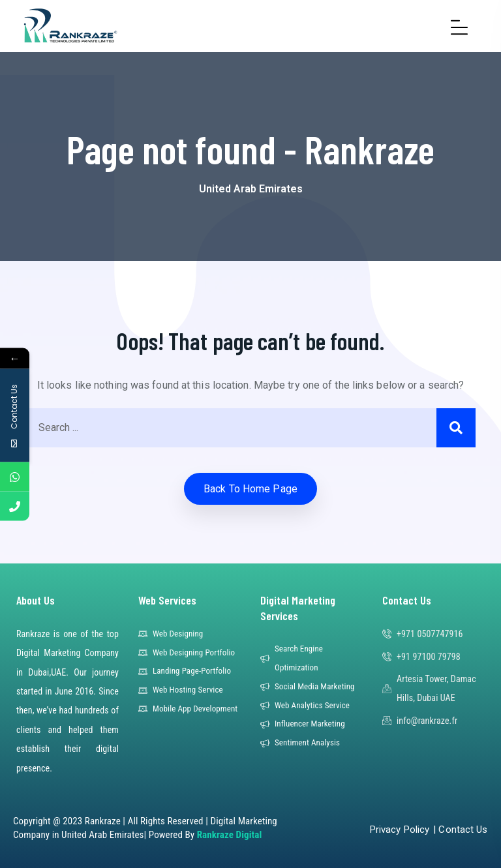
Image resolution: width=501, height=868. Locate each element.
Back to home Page (250, 489)
